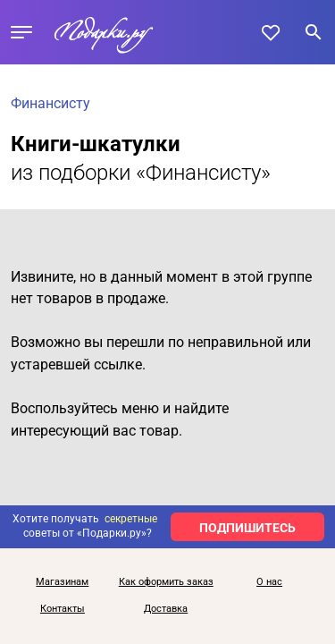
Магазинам (62, 582)
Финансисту (50, 103)
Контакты (63, 609)
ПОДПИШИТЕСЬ (247, 528)
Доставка (166, 609)
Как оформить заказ (166, 582)
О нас (269, 582)
